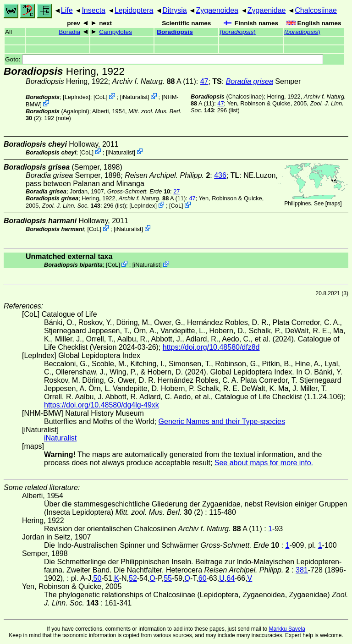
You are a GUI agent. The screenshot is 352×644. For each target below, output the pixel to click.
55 (168, 578)
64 (231, 578)
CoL (101, 97)
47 (204, 81)
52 (133, 578)
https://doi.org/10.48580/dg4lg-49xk (102, 405)
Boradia (69, 32)
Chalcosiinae (316, 10)
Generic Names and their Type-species (222, 421)
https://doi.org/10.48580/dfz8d (211, 347)
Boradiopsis (175, 32)
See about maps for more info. (264, 463)
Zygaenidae (267, 10)
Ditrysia (174, 10)
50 (98, 578)
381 (302, 570)
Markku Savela (287, 629)
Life (67, 10)
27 (176, 191)
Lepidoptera (134, 10)
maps (333, 204)
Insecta (93, 10)
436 (220, 175)
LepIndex (77, 97)
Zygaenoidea (217, 10)
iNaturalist (135, 97)
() (238, 32)
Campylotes (115, 32)
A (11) (154, 81)
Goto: (164, 59)
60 (203, 578)
